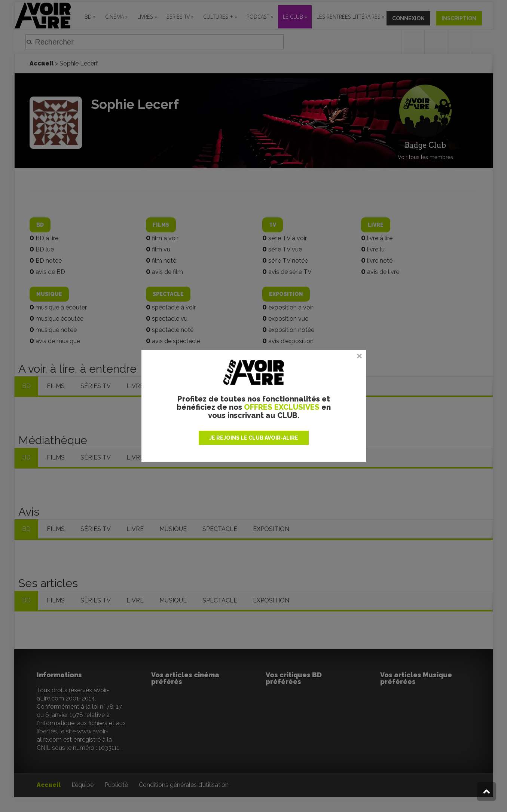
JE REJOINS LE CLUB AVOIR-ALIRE (254, 438)
